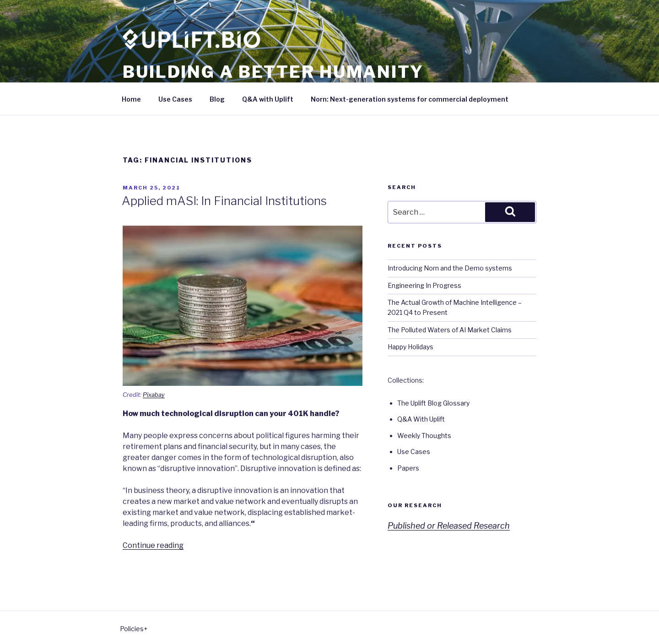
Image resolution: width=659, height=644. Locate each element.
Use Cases (175, 99)
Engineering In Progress (424, 285)
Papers (408, 468)
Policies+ (134, 629)
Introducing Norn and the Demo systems (450, 268)
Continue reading (153, 545)
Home (131, 99)
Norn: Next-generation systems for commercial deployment (410, 99)
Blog (217, 99)
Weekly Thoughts (424, 436)
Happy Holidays (411, 347)
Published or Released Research (449, 526)
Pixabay (154, 395)
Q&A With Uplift (421, 419)
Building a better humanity (273, 72)
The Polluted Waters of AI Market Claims (450, 330)
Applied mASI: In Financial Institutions (224, 201)
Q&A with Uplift (268, 99)
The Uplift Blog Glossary (433, 403)
